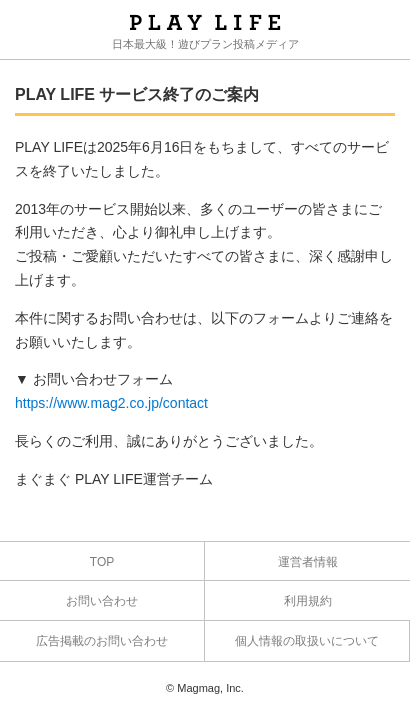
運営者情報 (308, 562)
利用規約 (308, 601)
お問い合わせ (102, 601)
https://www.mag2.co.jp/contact (111, 403)
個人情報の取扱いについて (307, 641)
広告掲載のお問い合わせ (102, 641)
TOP (102, 562)
